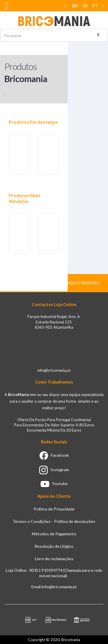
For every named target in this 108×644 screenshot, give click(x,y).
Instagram (54, 470)
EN (75, 6)
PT (95, 6)
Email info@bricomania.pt (54, 587)
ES (85, 6)
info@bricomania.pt (54, 370)
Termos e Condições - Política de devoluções (54, 521)
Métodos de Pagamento (54, 534)
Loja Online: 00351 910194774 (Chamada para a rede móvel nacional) (54, 573)
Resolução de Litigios (54, 546)
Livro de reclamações (54, 559)
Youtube (54, 483)
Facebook (54, 455)
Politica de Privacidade (54, 509)
